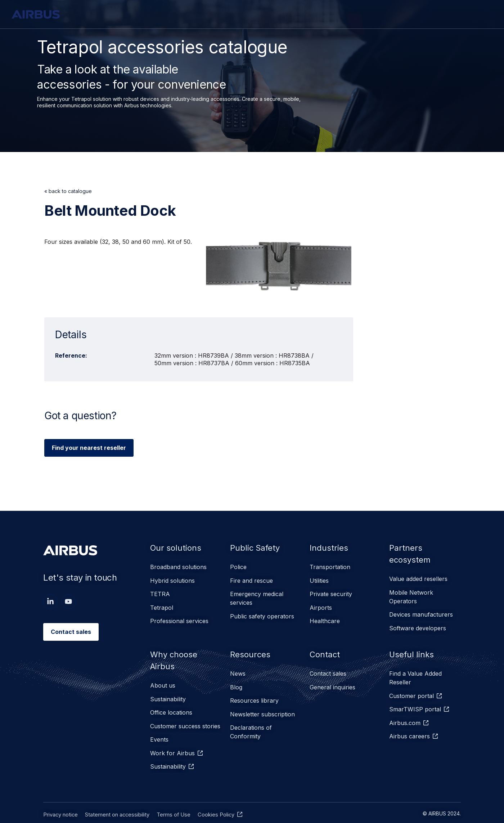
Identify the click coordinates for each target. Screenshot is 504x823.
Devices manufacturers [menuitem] (421, 612)
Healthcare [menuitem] (325, 613)
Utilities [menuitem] (319, 579)
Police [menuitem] (238, 567)
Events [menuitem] (159, 727)
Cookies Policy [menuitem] (210, 796)
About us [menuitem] (163, 681)
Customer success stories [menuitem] (185, 716)
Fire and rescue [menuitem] (251, 579)
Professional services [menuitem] (179, 613)
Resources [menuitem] (252, 648)
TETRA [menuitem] (160, 590)
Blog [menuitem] (236, 680)
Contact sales (71, 632)
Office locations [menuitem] (171, 704)
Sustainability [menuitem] (168, 693)
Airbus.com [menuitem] (405, 711)
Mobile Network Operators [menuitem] (411, 596)
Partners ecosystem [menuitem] (412, 554)
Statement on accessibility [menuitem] (115, 796)
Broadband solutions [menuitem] (178, 567)
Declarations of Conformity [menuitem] (251, 719)
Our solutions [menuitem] (177, 548)
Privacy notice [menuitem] (60, 796)
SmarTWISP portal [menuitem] (415, 700)
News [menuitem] (238, 668)
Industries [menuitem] (330, 548)
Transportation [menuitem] (330, 567)
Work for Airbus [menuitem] (172, 739)
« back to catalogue (68, 191)
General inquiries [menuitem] (332, 680)
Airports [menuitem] (321, 602)
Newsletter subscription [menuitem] (262, 703)
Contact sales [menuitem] (328, 668)
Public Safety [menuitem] (257, 548)
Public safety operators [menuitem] (262, 610)
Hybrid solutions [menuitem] (172, 579)
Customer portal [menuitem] (411, 688)
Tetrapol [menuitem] (162, 602)
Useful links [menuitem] (413, 648)
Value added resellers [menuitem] (418, 580)
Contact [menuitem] (326, 648)
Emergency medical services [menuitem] (257, 595)
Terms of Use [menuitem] (169, 796)
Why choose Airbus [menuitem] (175, 655)
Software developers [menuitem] (418, 623)
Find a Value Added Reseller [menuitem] (415, 672)
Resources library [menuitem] (254, 691)
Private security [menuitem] (331, 590)
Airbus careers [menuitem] (409, 723)
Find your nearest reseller (89, 448)
